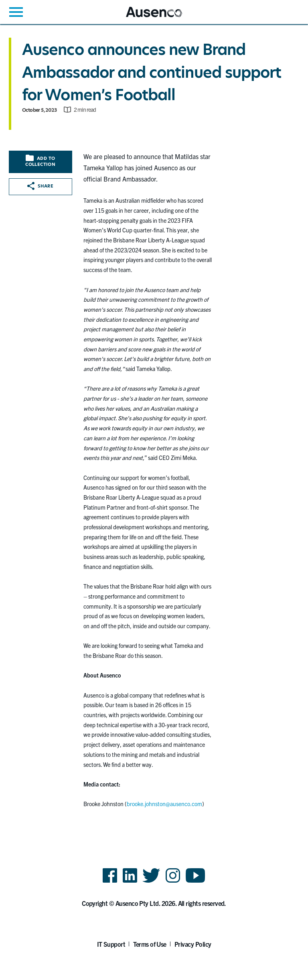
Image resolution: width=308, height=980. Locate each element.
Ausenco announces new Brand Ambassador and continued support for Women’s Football (152, 72)
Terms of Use (150, 944)
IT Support (111, 944)
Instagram (173, 882)
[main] (154, 424)
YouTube (196, 882)
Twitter (151, 882)
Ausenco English (146, 17)
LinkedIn (130, 882)
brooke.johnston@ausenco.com (164, 804)
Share (40, 186)
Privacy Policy (193, 944)
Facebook (110, 882)
